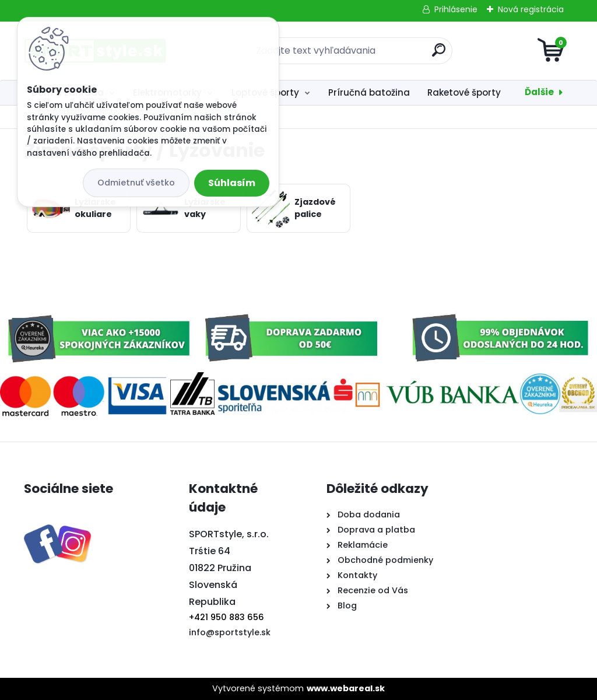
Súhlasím (232, 183)
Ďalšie (539, 92)
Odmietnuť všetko (136, 183)
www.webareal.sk (346, 688)
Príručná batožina (369, 92)
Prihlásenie (456, 9)
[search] (439, 55)
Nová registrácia (531, 9)
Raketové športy (464, 92)
